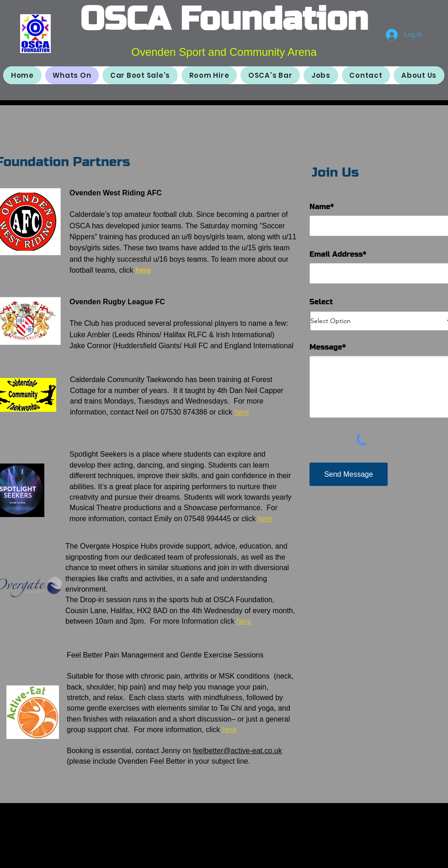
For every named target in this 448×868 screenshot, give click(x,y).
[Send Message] (349, 474)
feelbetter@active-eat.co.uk (237, 751)
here (143, 270)
